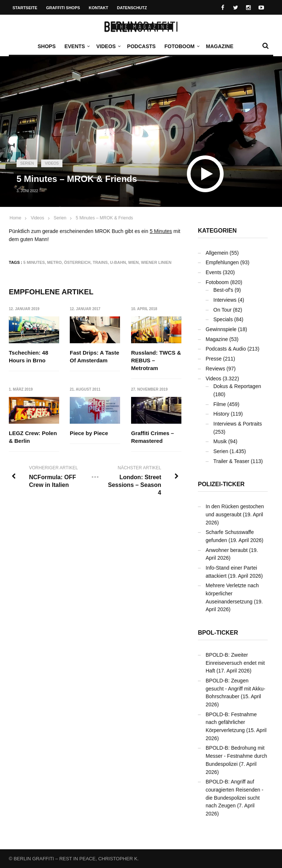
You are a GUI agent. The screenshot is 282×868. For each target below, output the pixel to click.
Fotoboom (181, 46)
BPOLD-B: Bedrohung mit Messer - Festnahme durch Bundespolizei (236, 756)
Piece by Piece (89, 433)
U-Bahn (118, 262)
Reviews (215, 369)
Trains (100, 262)
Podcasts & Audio (226, 349)
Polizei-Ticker (221, 484)
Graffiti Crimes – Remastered (153, 437)
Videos (108, 46)
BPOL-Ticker (218, 633)
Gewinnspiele (221, 329)
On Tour (223, 310)
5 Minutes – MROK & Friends (104, 218)
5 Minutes (161, 231)
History (221, 414)
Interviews (225, 300)
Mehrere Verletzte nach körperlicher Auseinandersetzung (232, 593)
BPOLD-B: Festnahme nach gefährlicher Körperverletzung (231, 722)
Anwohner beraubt (227, 550)
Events (76, 46)
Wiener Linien (156, 262)
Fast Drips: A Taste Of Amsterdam (94, 356)
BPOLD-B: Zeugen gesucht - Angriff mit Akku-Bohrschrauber (235, 688)
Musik (220, 441)
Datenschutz (132, 8)
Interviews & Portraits (238, 424)
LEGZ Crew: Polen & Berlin (33, 437)
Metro (54, 262)
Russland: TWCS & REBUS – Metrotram (156, 360)
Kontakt (99, 8)
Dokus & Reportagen (237, 386)
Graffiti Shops (63, 8)
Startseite (25, 8)
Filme (220, 404)
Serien (27, 163)
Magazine (220, 46)
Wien (133, 262)
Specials (223, 319)
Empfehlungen (222, 262)
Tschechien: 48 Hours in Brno (28, 356)
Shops (46, 46)
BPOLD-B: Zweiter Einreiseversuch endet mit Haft (235, 663)
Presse (214, 359)
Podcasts (141, 46)
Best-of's (223, 290)
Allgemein (217, 253)
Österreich (77, 262)
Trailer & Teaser (231, 461)
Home (15, 218)
